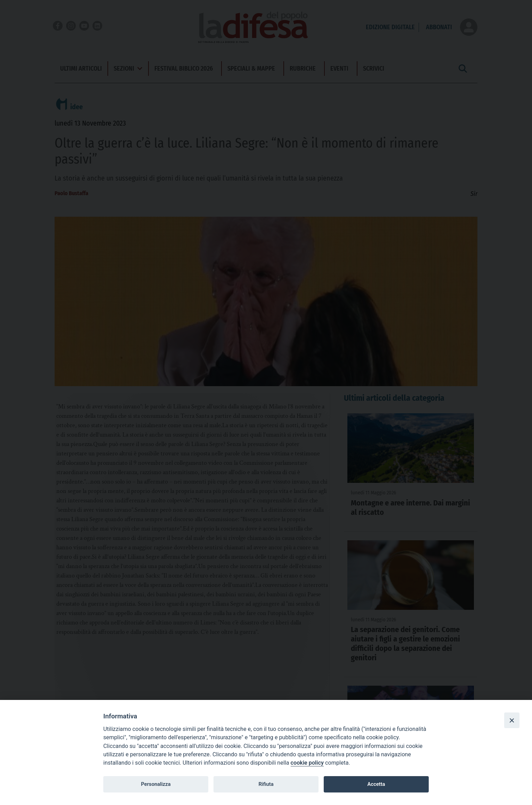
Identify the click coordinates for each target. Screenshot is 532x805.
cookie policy (307, 763)
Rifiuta (266, 784)
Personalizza (156, 784)
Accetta (376, 784)
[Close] (512, 720)
